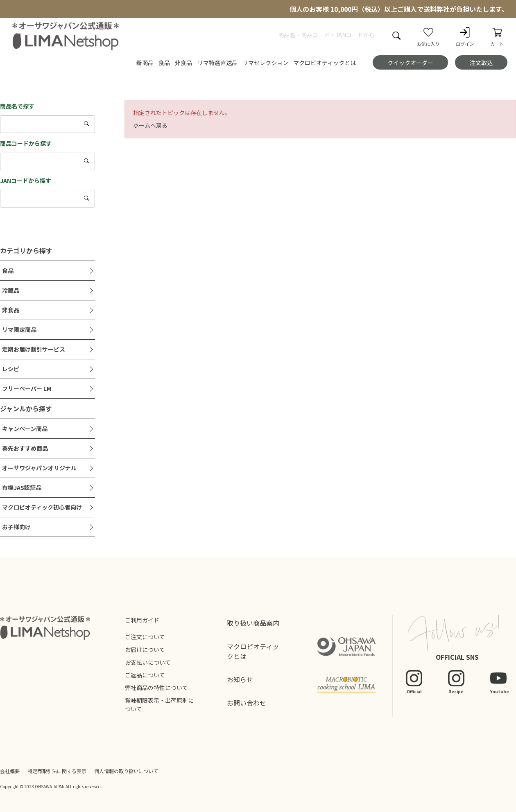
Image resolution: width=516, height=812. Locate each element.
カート (497, 36)
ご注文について (145, 637)
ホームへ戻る (150, 125)
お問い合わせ (247, 703)
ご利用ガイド (142, 620)
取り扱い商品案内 (253, 623)
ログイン (465, 36)
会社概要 (10, 771)
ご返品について (145, 675)
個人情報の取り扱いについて (126, 771)
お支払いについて (148, 662)
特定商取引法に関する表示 (57, 771)
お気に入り (428, 36)
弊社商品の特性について (156, 688)
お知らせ (240, 679)
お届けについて (145, 650)
